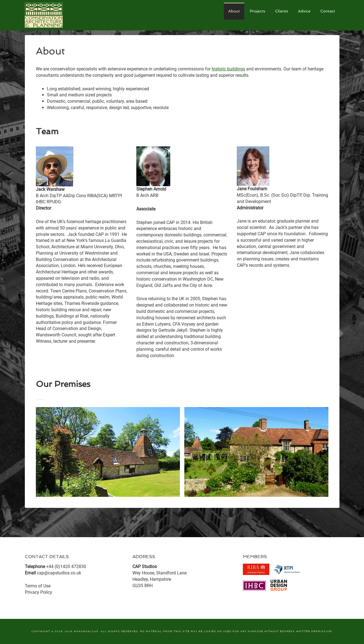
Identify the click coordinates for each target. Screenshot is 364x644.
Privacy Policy (38, 592)
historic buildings (228, 69)
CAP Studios (66, 15)
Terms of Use (38, 586)
